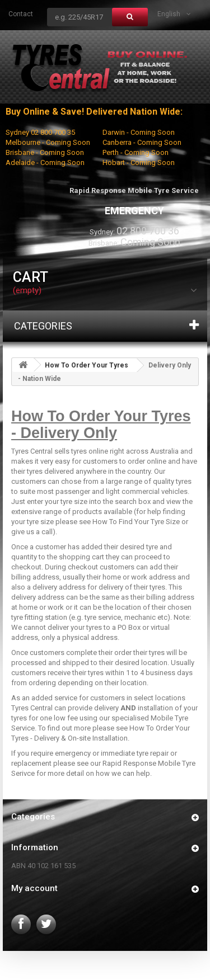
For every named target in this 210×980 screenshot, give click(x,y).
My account (34, 888)
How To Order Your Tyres (87, 365)
